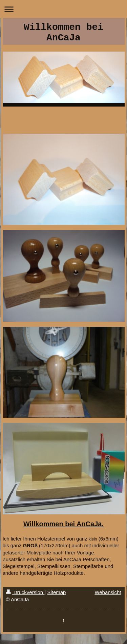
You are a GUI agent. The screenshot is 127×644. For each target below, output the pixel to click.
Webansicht (108, 592)
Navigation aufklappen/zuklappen (63, 9)
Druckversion (25, 592)
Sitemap (56, 592)
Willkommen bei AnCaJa (63, 33)
